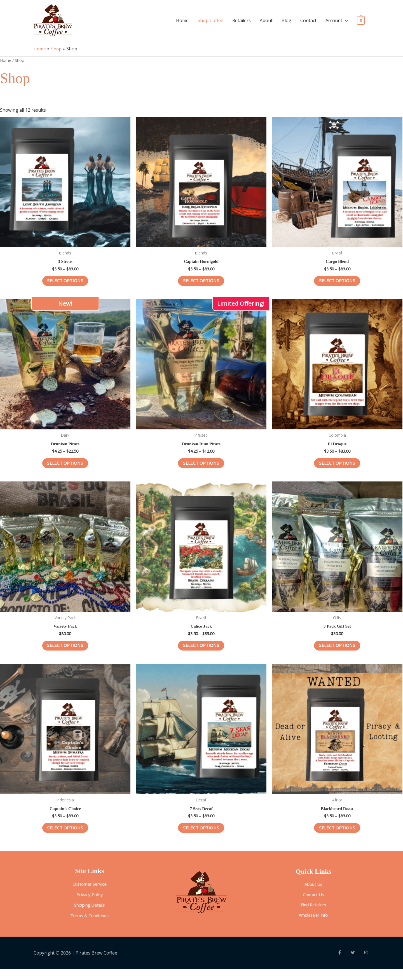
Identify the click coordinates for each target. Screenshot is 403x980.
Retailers (242, 22)
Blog (286, 22)
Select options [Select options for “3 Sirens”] (65, 286)
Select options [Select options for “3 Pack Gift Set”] (337, 653)
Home (182, 22)
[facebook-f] (344, 963)
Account (334, 22)
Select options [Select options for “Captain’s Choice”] (65, 836)
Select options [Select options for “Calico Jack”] (201, 653)
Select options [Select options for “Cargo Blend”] (337, 286)
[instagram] (367, 963)
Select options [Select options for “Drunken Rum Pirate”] (201, 469)
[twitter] (357, 963)
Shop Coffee (210, 22)
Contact (308, 22)
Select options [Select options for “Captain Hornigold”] (201, 286)
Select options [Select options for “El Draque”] (337, 469)
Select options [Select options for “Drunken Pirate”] (65, 469)
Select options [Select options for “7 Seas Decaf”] (201, 836)
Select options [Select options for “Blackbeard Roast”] (337, 836)
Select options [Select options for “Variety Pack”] (65, 653)
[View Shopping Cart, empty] (361, 22)
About (266, 22)
